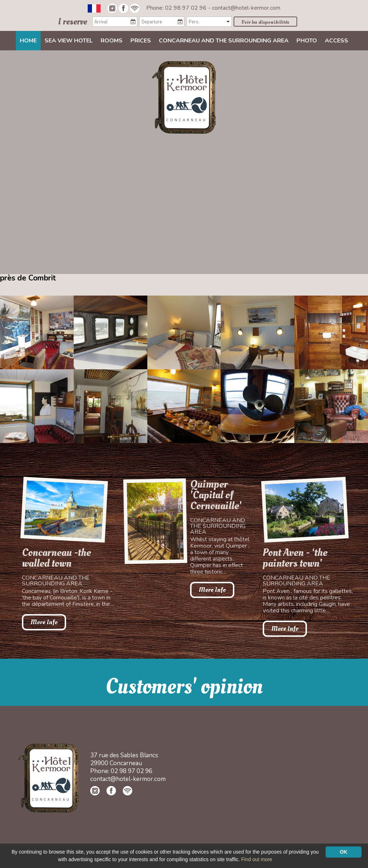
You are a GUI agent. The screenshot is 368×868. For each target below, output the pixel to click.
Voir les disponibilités (265, 22)
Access (337, 41)
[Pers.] (209, 22)
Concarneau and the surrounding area (224, 41)
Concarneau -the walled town (56, 558)
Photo (307, 41)
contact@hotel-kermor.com (246, 8)
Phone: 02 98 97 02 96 (177, 8)
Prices (141, 41)
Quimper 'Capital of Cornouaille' (216, 495)
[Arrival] (115, 22)
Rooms (112, 41)
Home (28, 41)
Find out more (257, 859)
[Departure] (162, 22)
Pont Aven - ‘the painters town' (295, 558)
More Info (44, 622)
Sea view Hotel (69, 41)
